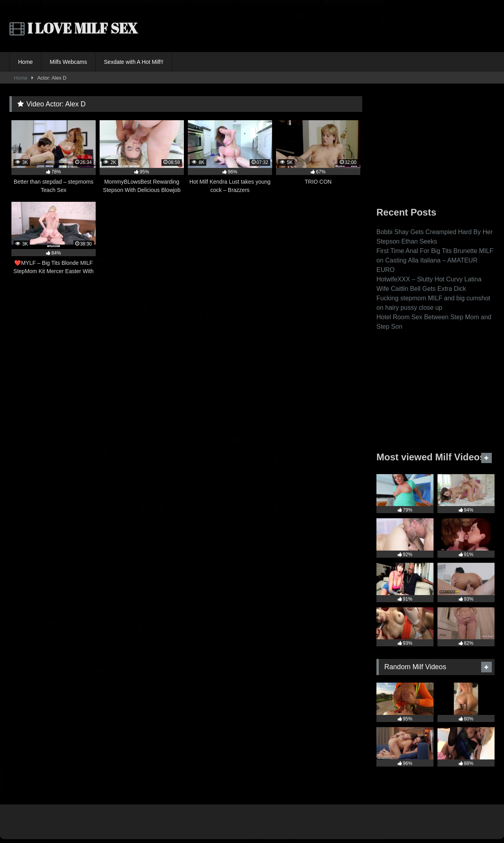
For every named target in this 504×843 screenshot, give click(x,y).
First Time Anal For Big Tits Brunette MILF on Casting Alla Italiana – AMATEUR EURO (435, 260)
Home (25, 62)
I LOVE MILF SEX (74, 28)
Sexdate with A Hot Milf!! (134, 62)
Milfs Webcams (68, 62)
